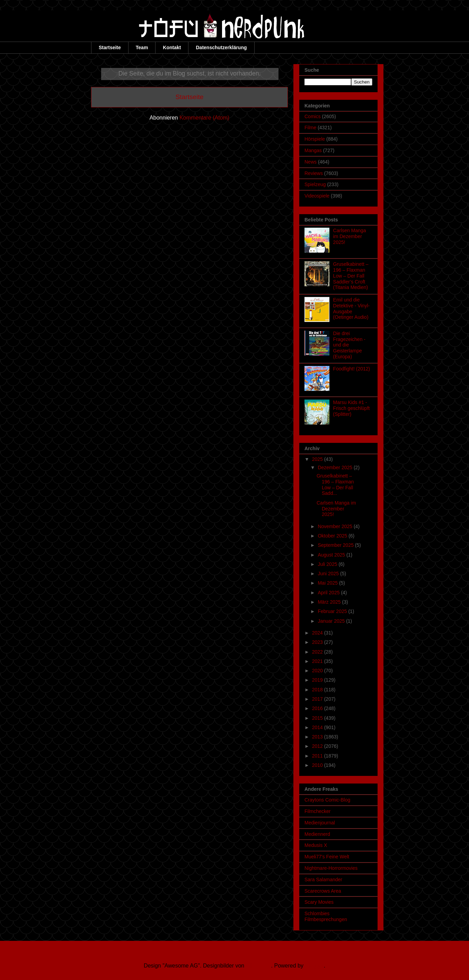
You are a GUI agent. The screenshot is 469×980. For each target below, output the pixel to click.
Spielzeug (315, 184)
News (311, 162)
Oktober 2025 (333, 536)
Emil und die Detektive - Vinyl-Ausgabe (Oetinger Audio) (352, 308)
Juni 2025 (329, 574)
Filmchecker (317, 811)
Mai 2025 (328, 583)
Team (142, 47)
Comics (313, 116)
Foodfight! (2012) (352, 369)
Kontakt (172, 47)
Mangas (313, 150)
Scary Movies (319, 902)
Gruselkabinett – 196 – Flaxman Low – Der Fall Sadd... (335, 484)
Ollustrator (259, 966)
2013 (318, 737)
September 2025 (336, 545)
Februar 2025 (333, 611)
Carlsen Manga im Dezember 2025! (350, 236)
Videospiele (317, 196)
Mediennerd (317, 834)
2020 (318, 671)
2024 (318, 633)
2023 (318, 642)
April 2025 (329, 593)
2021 (318, 661)
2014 (318, 727)
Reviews (314, 173)
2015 (318, 718)
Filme (310, 128)
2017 (318, 699)
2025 (318, 459)
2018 (318, 690)
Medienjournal (320, 823)
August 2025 (332, 555)
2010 (318, 765)
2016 (318, 708)
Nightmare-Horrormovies (331, 868)
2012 (318, 746)
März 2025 (330, 602)
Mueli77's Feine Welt (327, 857)
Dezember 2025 (336, 467)
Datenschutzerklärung (221, 47)
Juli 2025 (328, 564)
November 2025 (336, 526)
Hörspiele (315, 139)
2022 (318, 652)
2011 (318, 756)
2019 (318, 680)
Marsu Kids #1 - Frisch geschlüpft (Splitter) (352, 408)
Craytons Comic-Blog (327, 800)
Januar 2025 (332, 621)
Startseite (110, 47)
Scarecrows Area (323, 891)
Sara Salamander (323, 880)
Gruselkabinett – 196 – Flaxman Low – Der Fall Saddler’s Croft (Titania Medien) (351, 276)
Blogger (314, 966)
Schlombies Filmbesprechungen (326, 916)
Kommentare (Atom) (204, 118)
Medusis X (316, 845)
